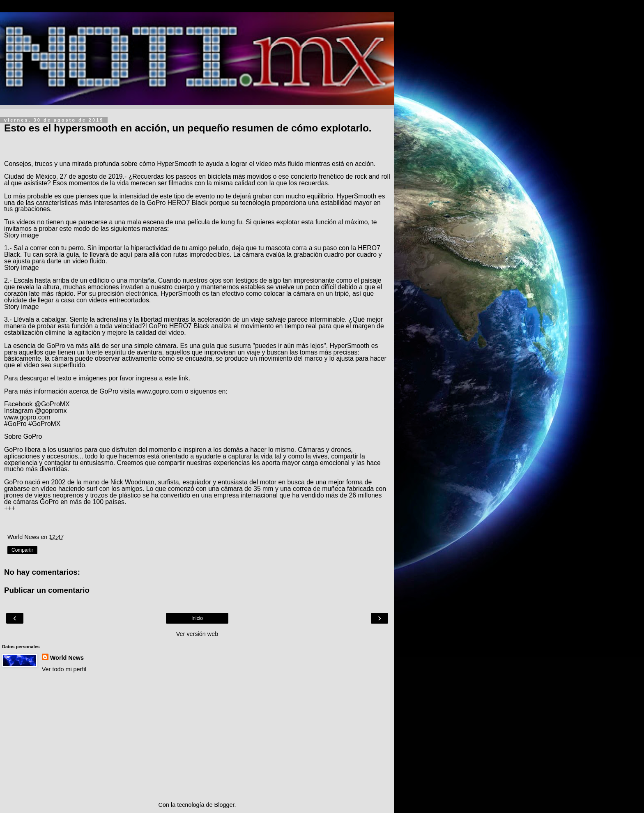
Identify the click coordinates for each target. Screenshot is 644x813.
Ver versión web (197, 634)
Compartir (22, 550)
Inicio (197, 618)
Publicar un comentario (47, 590)
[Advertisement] (197, 737)
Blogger (224, 805)
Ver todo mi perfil (64, 669)
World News (67, 658)
